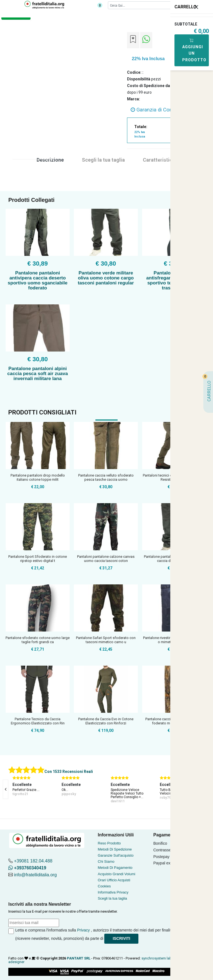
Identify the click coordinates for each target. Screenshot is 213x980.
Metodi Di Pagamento (115, 868)
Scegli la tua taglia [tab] (103, 160)
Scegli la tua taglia (113, 898)
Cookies (104, 886)
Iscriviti (121, 938)
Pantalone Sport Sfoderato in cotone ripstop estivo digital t (38, 559)
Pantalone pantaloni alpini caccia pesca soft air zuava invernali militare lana (37, 374)
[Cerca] (151, 5)
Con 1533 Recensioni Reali (69, 772)
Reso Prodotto (109, 843)
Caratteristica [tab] (159, 160)
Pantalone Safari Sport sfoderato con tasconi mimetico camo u (106, 640)
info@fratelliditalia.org (35, 875)
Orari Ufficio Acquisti (114, 880)
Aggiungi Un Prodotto (194, 50)
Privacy (83, 930)
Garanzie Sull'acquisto (116, 855)
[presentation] (6, 789)
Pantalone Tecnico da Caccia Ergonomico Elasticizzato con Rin (38, 721)
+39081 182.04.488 (33, 861)
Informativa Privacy (113, 892)
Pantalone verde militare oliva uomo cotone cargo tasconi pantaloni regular (106, 278)
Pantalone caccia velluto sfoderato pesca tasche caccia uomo (106, 478)
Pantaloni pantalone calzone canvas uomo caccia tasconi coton (106, 559)
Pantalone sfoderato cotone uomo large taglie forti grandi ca (38, 640)
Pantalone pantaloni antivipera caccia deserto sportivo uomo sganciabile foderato (38, 280)
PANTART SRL (79, 958)
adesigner (16, 962)
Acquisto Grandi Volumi (117, 874)
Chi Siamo (106, 861)
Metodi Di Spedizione (115, 849)
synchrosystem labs (158, 958)
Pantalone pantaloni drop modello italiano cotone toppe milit (38, 478)
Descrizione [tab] (50, 160)
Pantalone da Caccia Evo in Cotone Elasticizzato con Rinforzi (106, 721)
